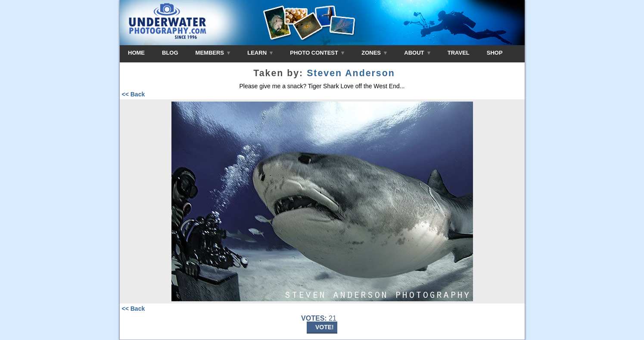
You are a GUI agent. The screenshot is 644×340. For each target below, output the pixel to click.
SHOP (495, 53)
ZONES (374, 53)
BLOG (170, 53)
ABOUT (417, 53)
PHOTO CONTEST (317, 53)
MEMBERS (213, 53)
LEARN (260, 53)
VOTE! (325, 327)
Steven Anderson (351, 73)
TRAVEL (459, 53)
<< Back (134, 94)
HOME (136, 53)
